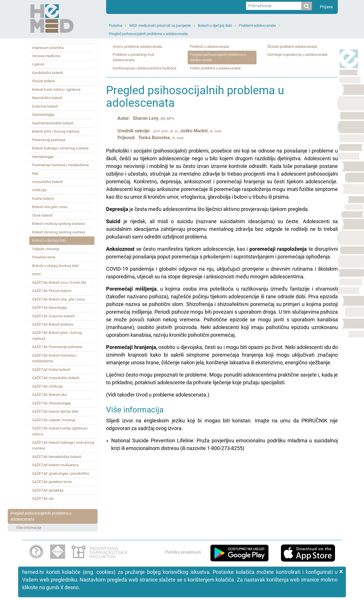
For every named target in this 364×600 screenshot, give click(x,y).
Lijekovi (38, 64)
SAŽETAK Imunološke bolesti (56, 378)
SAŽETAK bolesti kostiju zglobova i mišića (60, 431)
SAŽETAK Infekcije (47, 386)
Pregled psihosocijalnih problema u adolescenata (148, 34)
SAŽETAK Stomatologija (51, 403)
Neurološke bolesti (47, 98)
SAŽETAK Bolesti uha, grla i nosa (58, 299)
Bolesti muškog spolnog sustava (58, 224)
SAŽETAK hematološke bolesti (57, 457)
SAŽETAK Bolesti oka (49, 395)
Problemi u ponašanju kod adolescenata (133, 57)
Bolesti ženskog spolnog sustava (59, 232)
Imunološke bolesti (47, 182)
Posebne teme (44, 257)
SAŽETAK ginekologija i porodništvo (61, 473)
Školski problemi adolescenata (292, 47)
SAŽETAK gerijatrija (48, 490)
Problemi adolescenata (257, 25)
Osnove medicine (46, 56)
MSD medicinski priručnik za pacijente (160, 25)
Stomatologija (43, 115)
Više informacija (29, 528)
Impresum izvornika (48, 48)
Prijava (326, 7)
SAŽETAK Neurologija (49, 308)
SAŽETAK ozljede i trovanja (54, 420)
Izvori (36, 274)
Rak (35, 173)
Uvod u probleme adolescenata (137, 47)
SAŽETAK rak (43, 499)
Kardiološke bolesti (47, 73)
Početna (116, 25)
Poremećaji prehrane (49, 140)
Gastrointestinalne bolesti (53, 123)
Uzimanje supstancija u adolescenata (297, 55)
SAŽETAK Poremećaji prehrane (57, 347)
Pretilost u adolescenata (209, 47)
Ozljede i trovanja (46, 249)
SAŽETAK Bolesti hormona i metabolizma (54, 358)
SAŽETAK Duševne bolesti (53, 316)
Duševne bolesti (45, 106)
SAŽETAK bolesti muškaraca (55, 465)
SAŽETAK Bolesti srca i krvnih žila (59, 282)
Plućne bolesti (44, 81)
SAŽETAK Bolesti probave (53, 324)
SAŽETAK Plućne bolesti (52, 291)
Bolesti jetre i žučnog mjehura (56, 131)
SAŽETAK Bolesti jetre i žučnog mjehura (57, 335)
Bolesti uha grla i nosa (50, 207)
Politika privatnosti (183, 552)
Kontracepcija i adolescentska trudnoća (144, 68)
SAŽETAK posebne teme (52, 482)
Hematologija (43, 157)
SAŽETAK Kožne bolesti (51, 370)
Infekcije (39, 190)
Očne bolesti (42, 215)
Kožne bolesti (43, 199)
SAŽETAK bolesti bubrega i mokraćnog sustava (63, 445)
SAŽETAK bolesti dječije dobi (55, 411)
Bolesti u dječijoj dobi (215, 25)
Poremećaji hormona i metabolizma (60, 165)
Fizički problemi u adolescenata (215, 68)
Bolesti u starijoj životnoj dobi (55, 266)
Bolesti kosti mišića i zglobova (56, 90)
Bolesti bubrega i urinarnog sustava (60, 148)
